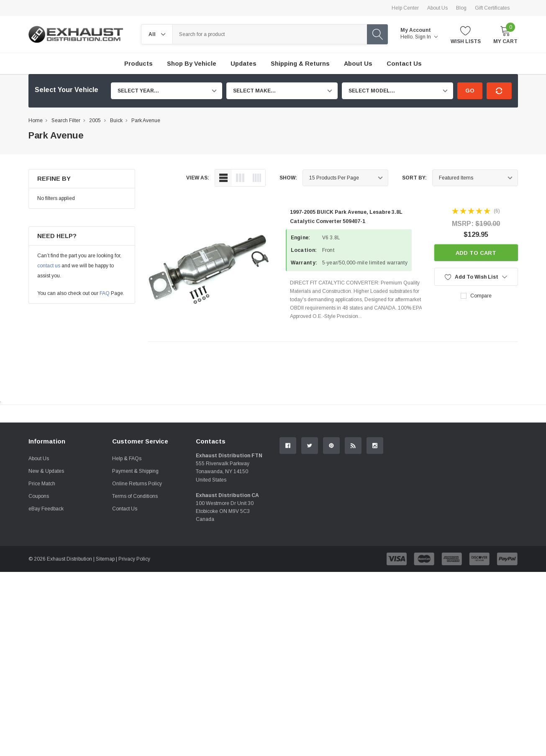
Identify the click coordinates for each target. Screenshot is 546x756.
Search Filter (66, 120)
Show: (288, 178)
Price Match (42, 577)
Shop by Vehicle (192, 64)
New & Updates (46, 565)
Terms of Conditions (135, 590)
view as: (198, 178)
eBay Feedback (46, 602)
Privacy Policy (134, 653)
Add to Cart (476, 253)
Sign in (426, 37)
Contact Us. (486, 482)
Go (470, 91)
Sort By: (414, 178)
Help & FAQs (127, 552)
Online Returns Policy (137, 577)
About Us (437, 8)
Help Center (405, 8)
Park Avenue (146, 120)
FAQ (105, 293)
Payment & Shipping (135, 565)
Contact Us (125, 602)
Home (36, 120)
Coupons (39, 590)
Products (138, 64)
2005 (95, 120)
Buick (116, 120)
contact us (49, 266)
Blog (461, 8)
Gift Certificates (492, 8)
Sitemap (105, 653)
